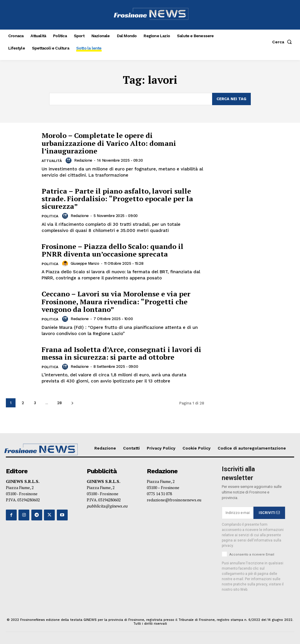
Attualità (52, 161)
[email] (238, 513)
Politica (50, 216)
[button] (283, 42)
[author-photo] (69, 160)
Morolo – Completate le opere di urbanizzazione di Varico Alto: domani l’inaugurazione (109, 143)
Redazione (83, 160)
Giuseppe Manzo (85, 263)
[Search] (231, 99)
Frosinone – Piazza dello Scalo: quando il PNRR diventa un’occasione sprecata (112, 250)
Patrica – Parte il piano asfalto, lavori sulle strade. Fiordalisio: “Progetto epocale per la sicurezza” (117, 198)
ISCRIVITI (269, 513)
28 (59, 403)
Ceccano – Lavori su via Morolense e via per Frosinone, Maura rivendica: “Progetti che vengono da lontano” (116, 301)
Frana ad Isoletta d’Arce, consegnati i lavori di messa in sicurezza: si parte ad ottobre (121, 353)
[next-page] (72, 403)
